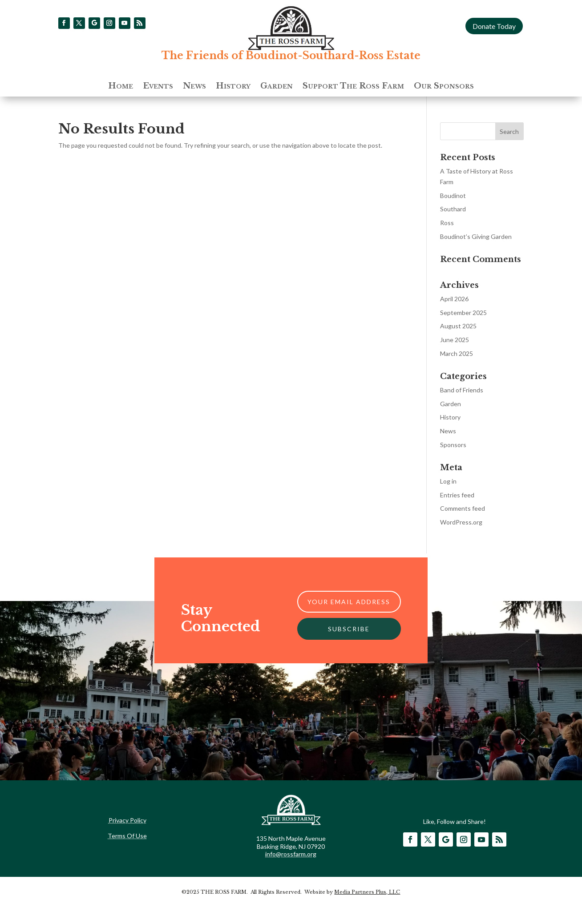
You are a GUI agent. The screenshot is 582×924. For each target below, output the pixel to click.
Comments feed (463, 508)
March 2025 (457, 353)
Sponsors (453, 445)
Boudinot (453, 196)
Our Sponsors (444, 87)
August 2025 (458, 326)
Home (121, 87)
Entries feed (457, 495)
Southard (453, 209)
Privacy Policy (127, 820)
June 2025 (455, 340)
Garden (277, 87)
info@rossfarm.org (291, 854)
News (194, 87)
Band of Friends (462, 390)
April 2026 (454, 299)
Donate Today (494, 26)
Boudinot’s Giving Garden (476, 236)
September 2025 (463, 313)
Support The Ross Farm (353, 87)
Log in (448, 481)
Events (158, 87)
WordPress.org (461, 522)
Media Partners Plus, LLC (367, 892)
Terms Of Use (127, 836)
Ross (447, 223)
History (233, 87)
